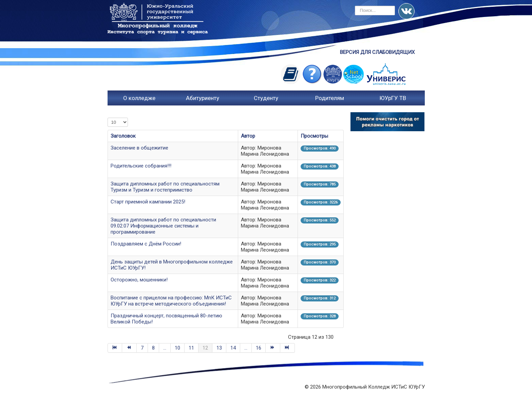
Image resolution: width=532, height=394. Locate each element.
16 (259, 348)
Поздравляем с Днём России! (146, 244)
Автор (248, 136)
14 (233, 348)
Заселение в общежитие (139, 148)
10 (177, 348)
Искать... (355, 6)
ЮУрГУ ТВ (393, 98)
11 (191, 348)
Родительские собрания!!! (141, 166)
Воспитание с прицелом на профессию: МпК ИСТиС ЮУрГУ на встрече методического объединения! (171, 301)
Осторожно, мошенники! (139, 280)
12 (205, 348)
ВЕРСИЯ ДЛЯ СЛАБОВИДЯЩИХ (377, 52)
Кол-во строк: (108, 118)
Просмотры (314, 136)
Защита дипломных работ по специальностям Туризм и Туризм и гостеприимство (165, 187)
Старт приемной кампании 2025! (148, 202)
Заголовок (123, 136)
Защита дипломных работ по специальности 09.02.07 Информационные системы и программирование (163, 226)
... (165, 348)
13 (219, 348)
